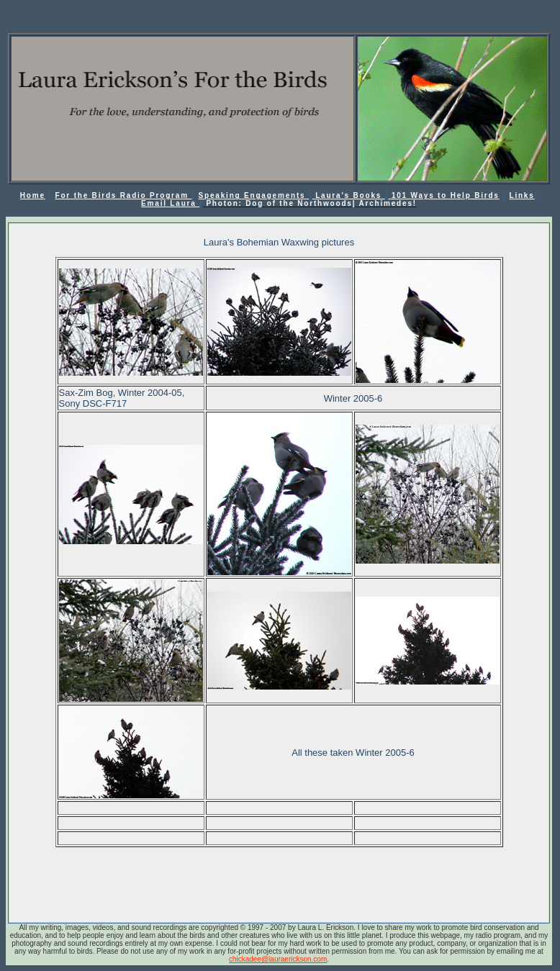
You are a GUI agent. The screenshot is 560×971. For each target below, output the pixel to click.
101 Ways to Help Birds (443, 195)
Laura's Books (349, 195)
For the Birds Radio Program (124, 195)
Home (33, 195)
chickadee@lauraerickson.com (278, 959)
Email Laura (170, 203)
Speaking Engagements (254, 195)
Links (521, 195)
